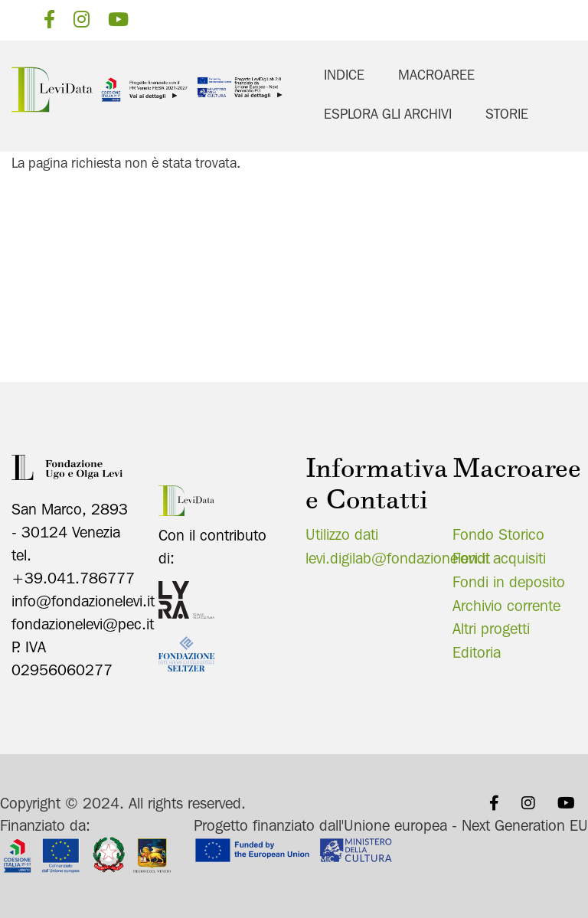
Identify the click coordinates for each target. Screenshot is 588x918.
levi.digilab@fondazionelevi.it (398, 556)
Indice (344, 75)
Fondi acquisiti (499, 556)
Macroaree (436, 75)
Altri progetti (491, 626)
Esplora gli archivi (388, 114)
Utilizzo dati (342, 532)
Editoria (477, 650)
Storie (507, 114)
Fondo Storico (498, 532)
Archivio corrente (506, 603)
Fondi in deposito (509, 579)
